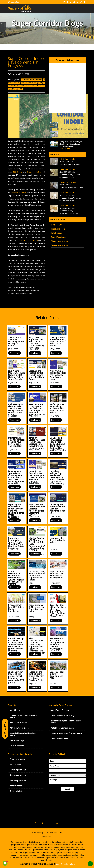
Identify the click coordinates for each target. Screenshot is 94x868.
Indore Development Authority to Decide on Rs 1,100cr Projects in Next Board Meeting (16, 578)
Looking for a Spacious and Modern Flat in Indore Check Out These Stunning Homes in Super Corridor (16, 478)
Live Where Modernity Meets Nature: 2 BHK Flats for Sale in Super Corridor (16, 375)
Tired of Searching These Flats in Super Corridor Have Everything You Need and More (37, 443)
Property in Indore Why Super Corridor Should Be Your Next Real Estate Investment (16, 543)
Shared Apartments (59, 241)
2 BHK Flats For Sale (67, 170)
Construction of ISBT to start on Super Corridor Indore (37, 608)
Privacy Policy (38, 832)
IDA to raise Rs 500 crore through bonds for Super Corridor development (57, 644)
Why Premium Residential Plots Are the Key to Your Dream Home (58, 375)
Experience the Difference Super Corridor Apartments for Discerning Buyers (37, 510)
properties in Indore (18, 193)
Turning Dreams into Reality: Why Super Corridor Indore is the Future (58, 342)
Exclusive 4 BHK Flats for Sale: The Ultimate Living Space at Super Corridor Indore (16, 409)
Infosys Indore (31, 86)
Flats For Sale (57, 225)
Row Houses (56, 233)
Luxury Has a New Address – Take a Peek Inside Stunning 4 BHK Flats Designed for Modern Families (58, 444)
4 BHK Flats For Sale (67, 206)
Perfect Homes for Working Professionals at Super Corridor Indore (57, 408)
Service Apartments (59, 245)
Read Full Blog (65, 149)
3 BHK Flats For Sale (67, 193)
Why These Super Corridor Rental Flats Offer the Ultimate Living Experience (36, 343)
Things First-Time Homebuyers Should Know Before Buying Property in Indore (71, 144)
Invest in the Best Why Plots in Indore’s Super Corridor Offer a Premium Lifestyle (37, 476)
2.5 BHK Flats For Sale (68, 182)
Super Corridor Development (32, 83)
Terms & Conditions (54, 832)
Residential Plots (58, 229)
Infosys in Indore (34, 172)
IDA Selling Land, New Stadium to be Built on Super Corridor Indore (37, 576)
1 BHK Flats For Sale (67, 159)
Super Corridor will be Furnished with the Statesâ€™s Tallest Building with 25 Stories (58, 610)
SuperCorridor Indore (65, 864)
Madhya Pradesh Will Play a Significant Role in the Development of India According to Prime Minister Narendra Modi (37, 546)
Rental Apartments (59, 237)
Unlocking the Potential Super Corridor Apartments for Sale (57, 509)
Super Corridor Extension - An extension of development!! (57, 575)
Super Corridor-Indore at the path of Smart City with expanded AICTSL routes (16, 677)
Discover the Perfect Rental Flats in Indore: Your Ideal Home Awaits (37, 375)
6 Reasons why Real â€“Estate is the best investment (16, 608)
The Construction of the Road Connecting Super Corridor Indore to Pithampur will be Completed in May (37, 647)
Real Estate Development (30, 80)
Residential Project (15, 86)
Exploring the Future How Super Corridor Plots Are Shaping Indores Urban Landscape (16, 511)
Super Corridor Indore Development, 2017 (57, 675)
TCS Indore (17, 172)
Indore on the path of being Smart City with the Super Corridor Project (37, 676)
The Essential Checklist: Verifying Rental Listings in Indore (16, 342)
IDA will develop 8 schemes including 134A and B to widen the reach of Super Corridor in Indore (16, 645)
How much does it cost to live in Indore (57, 540)
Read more (14, 353)
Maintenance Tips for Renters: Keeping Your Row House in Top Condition (16, 442)
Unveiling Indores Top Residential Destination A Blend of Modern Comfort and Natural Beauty (58, 477)
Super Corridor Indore (29, 240)
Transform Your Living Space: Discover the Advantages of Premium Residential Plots (37, 409)
